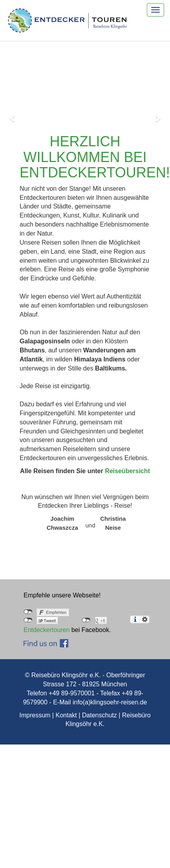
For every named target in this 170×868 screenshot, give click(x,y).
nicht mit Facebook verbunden (28, 612)
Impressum (35, 715)
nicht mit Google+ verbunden (86, 620)
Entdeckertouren (47, 630)
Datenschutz (100, 715)
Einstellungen (145, 619)
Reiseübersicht (127, 471)
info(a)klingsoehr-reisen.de (110, 702)
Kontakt (66, 715)
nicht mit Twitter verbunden (28, 620)
